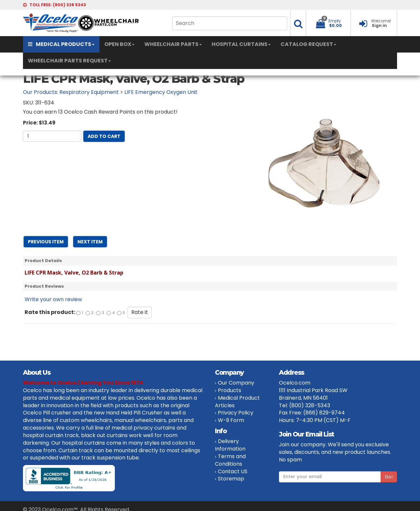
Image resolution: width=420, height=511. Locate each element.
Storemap (231, 479)
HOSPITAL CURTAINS (241, 44)
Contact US (233, 471)
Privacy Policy (236, 413)
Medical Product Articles (237, 402)
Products (230, 390)
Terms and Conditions (230, 460)
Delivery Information (230, 445)
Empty (335, 21)
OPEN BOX (119, 44)
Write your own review (53, 299)
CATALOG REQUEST (308, 44)
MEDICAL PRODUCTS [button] (61, 44)
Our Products (40, 92)
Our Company (236, 383)
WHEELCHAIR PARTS (173, 44)
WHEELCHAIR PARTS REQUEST (69, 61)
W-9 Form (231, 420)
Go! (389, 477)
